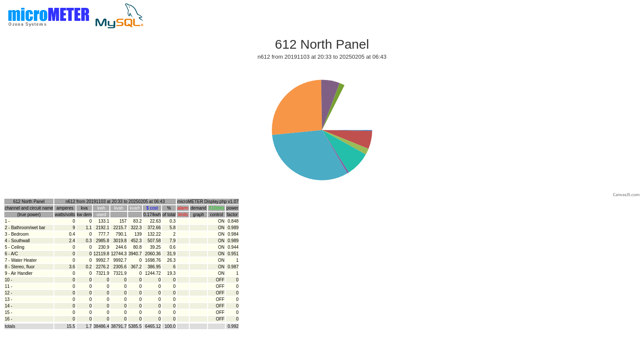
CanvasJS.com (626, 195)
